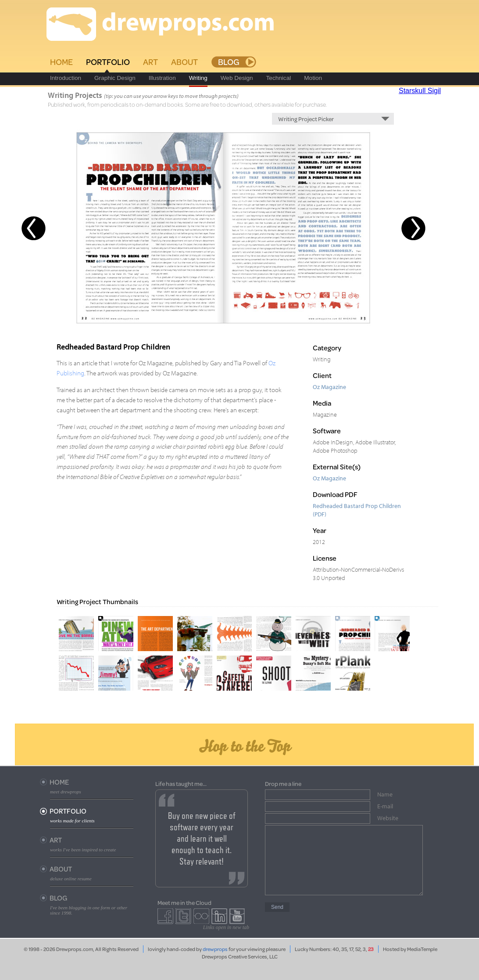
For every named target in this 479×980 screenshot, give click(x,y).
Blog (229, 62)
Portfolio (108, 62)
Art (150, 62)
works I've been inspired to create (83, 850)
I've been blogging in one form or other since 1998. (89, 910)
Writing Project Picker (306, 119)
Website (388, 818)
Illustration (162, 78)
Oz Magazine (329, 387)
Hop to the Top (245, 746)
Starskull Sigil (420, 91)
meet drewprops (66, 792)
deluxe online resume (71, 879)
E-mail (385, 806)
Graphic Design (115, 78)
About (184, 62)
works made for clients (72, 821)
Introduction (66, 78)
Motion (313, 78)
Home (61, 62)
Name (385, 794)
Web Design (237, 78)
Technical (279, 78)
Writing (198, 78)
